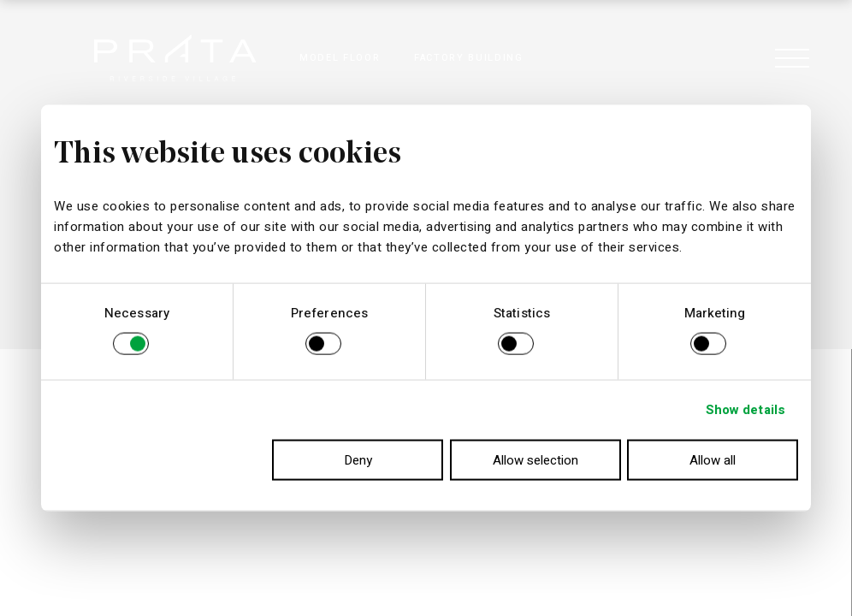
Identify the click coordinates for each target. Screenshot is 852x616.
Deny (358, 459)
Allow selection (535, 459)
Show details (745, 410)
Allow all (713, 459)
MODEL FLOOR (340, 58)
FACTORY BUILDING (468, 58)
